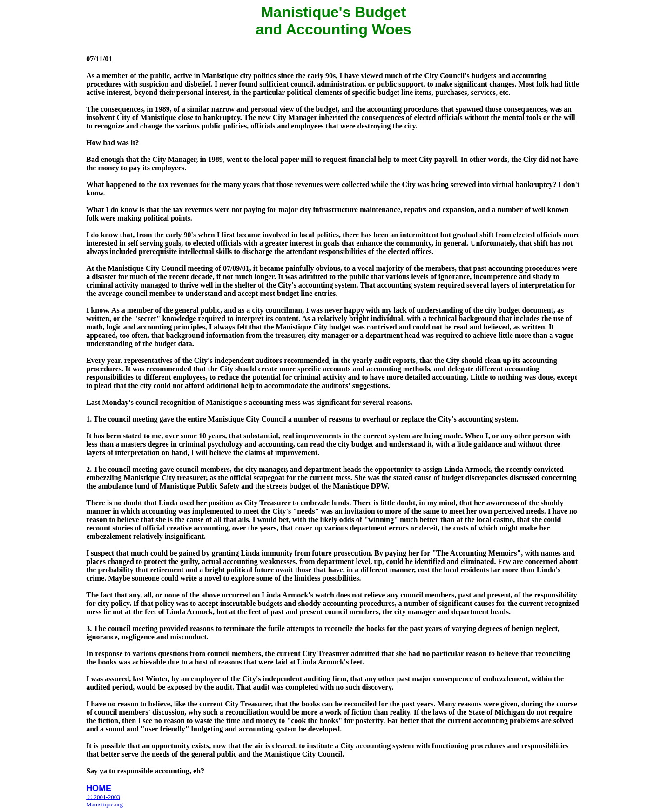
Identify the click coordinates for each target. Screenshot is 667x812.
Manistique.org (104, 804)
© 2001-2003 (103, 797)
